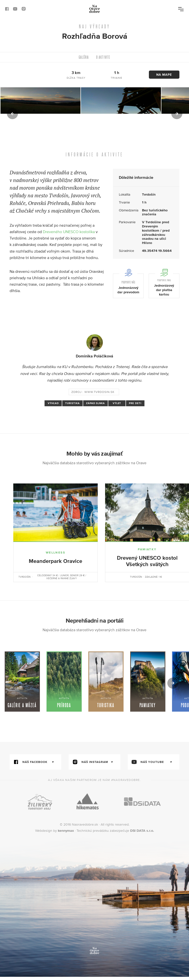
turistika (72, 403)
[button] (13, 114)
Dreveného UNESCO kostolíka (69, 232)
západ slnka (95, 403)
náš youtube (146, 765)
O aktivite (103, 57)
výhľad (53, 403)
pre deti (135, 403)
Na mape (164, 75)
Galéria (84, 57)
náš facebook (29, 765)
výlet (117, 403)
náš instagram (88, 765)
